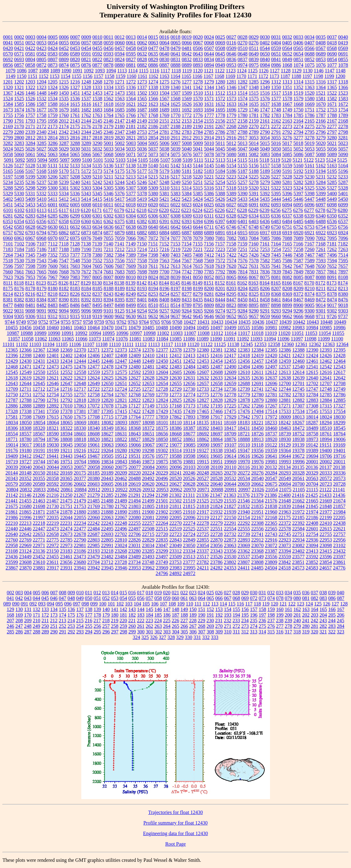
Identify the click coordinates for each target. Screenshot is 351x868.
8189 (120, 288)
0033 (298, 37)
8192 (131, 288)
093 (42, 604)
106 (155, 604)
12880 (271, 400)
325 (145, 637)
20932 (149, 490)
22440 (12, 529)
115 (232, 604)
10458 (39, 328)
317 (288, 632)
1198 (318, 76)
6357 (53, 221)
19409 (12, 456)
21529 (217, 501)
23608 (25, 562)
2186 (153, 126)
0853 (321, 59)
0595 (131, 54)
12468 (12, 367)
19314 (175, 450)
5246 (142, 182)
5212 (119, 177)
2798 (343, 132)
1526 (30, 99)
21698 (39, 506)
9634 (164, 316)
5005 (153, 143)
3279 (321, 138)
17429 (162, 411)
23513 (189, 557)
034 (288, 593)
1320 (8, 87)
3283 (19, 143)
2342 (64, 132)
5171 (75, 171)
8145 (175, 283)
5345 (97, 193)
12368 (53, 350)
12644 (25, 383)
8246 (120, 294)
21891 (135, 512)
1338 (153, 87)
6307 (164, 216)
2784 (198, 132)
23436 (12, 557)
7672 (86, 272)
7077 (176, 238)
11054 (325, 333)
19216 (80, 450)
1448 (42, 93)
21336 (203, 495)
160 (280, 609)
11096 (283, 339)
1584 (8, 104)
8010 (131, 277)
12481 (148, 367)
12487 (217, 367)
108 (172, 604)
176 (80, 615)
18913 (258, 439)
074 (271, 598)
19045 (66, 445)
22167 (257, 517)
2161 (265, 121)
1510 (198, 93)
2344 (86, 132)
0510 (243, 48)
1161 (142, 76)
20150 (39, 473)
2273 (287, 126)
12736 (230, 389)
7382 (109, 255)
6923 (332, 233)
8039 (176, 277)
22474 (66, 529)
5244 (120, 182)
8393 (97, 300)
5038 (164, 149)
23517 (203, 557)
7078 (187, 238)
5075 (176, 154)
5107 (165, 160)
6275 (287, 210)
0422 (30, 48)
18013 (299, 417)
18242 (285, 423)
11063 (54, 339)
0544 (265, 48)
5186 (232, 171)
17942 (244, 417)
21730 (53, 506)
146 (158, 609)
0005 (53, 37)
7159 (242, 244)
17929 (230, 417)
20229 (162, 473)
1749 (287, 110)
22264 (162, 523)
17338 (25, 411)
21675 (12, 506)
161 (289, 609)
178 (97, 615)
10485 (148, 328)
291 (63, 632)
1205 (53, 82)
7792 (220, 272)
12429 (12, 361)
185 (158, 615)
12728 (162, 389)
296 (106, 632)
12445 (94, 361)
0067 (198, 43)
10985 (326, 328)
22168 (271, 517)
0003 (30, 37)
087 (341, 598)
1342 (198, 87)
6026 (220, 205)
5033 (109, 149)
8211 (321, 288)
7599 (42, 266)
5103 (120, 160)
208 (19, 621)
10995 (109, 333)
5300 (53, 188)
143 (132, 609)
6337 (287, 216)
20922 (121, 490)
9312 (53, 316)
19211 (66, 450)
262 (150, 626)
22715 (148, 534)
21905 (176, 512)
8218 (53, 294)
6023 (187, 205)
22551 (217, 529)
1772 (187, 115)
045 (45, 598)
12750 (12, 395)
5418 (131, 199)
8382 (19, 300)
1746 (254, 110)
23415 (326, 551)
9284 (243, 311)
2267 (220, 126)
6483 (276, 221)
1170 (241, 76)
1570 (198, 99)
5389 (232, 193)
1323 (42, 87)
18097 (135, 423)
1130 (308, 71)
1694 (209, 110)
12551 (53, 372)
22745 (285, 534)
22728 (217, 534)
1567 (164, 99)
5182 (198, 171)
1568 (176, 99)
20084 (148, 467)
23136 (39, 551)
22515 (162, 529)
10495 (203, 328)
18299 (339, 423)
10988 (27, 333)
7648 (309, 266)
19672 (299, 456)
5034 (120, 149)
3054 (265, 138)
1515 (254, 93)
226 (175, 621)
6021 (164, 205)
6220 (164, 210)
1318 (343, 82)
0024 (209, 37)
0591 (86, 54)
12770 (162, 395)
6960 (8, 238)
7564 (176, 261)
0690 (332, 54)
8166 (287, 283)
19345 (230, 450)
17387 (94, 411)
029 (245, 593)
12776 (217, 395)
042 (19, 598)
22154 (244, 517)
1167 (208, 76)
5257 (243, 182)
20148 (25, 473)
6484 (287, 221)
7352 (53, 255)
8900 (298, 305)
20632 (203, 484)
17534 (299, 411)
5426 (220, 199)
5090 (343, 154)
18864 (217, 439)
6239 (264, 210)
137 (80, 609)
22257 (148, 523)
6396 (209, 221)
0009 (86, 37)
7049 (97, 238)
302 (158, 632)
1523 (343, 93)
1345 (220, 87)
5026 (30, 149)
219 (115, 621)
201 (297, 615)
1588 (53, 104)
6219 (153, 210)
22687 (94, 534)
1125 (253, 71)
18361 (121, 428)
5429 (231, 199)
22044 (66, 517)
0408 (321, 43)
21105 (299, 490)
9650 (220, 316)
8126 (64, 283)
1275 (164, 82)
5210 (97, 177)
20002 (326, 462)
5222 (220, 177)
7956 (42, 277)
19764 (80, 462)
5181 (187, 171)
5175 (120, 171)
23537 (244, 557)
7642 (287, 266)
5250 (187, 182)
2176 (86, 126)
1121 (209, 71)
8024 (153, 277)
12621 (53, 378)
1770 (176, 115)
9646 (209, 316)
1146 (319, 71)
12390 (312, 350)
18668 (176, 434)
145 (150, 609)
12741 (257, 389)
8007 (109, 277)
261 (141, 626)
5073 (153, 154)
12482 (162, 367)
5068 (109, 154)
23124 (25, 551)
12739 (244, 389)
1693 (198, 110)
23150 (53, 551)
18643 (135, 434)
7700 (164, 272)
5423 (187, 199)
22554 (230, 529)
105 (146, 604)
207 (11, 621)
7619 (220, 266)
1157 (99, 76)
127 (335, 604)
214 (71, 621)
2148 (131, 121)
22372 (285, 523)
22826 (135, 540)
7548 (75, 261)
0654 (299, 54)
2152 (176, 121)
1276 (176, 82)
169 (19, 615)
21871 (39, 512)
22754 (312, 534)
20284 (271, 473)
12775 (203, 395)
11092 (243, 339)
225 (167, 621)
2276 (321, 126)
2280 (19, 132)
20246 (189, 473)
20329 (312, 473)
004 (28, 593)
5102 (109, 160)
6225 (209, 210)
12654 (162, 383)
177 (89, 615)
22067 (121, 517)
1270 (109, 82)
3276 (287, 138)
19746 (53, 462)
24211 (203, 568)
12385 (271, 350)
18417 (230, 428)
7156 (209, 244)
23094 (312, 545)
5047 (243, 149)
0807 (53, 59)
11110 (115, 344)
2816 (75, 138)
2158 (243, 121)
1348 (254, 87)
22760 (12, 540)
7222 (209, 249)
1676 (30, 110)
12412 (175, 355)
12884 (326, 400)
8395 (120, 300)
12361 (301, 344)
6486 (310, 221)
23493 (148, 557)
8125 (52, 283)
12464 (340, 361)
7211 (108, 249)
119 (266, 604)
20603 (94, 484)
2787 (232, 132)
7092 (321, 238)
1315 (310, 82)
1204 (42, 82)
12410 (148, 355)
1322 (30, 87)
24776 (339, 568)
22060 (94, 517)
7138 (86, 244)
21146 (25, 495)
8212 (332, 288)
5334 (64, 193)
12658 (217, 383)
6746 (231, 227)
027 (227, 593)
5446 (298, 199)
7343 (19, 255)
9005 (309, 305)
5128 (30, 166)
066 (219, 598)
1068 (287, 65)
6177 (108, 210)
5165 (8, 171)
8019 (142, 277)
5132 (64, 166)
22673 (66, 534)
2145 (97, 121)
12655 (176, 383)
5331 (30, 193)
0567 (321, 48)
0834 (209, 59)
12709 (12, 389)
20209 (121, 473)
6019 (142, 205)
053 (115, 598)
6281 (8, 216)
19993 (285, 462)
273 (245, 626)
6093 (276, 205)
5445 (287, 199)
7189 (75, 249)
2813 (42, 138)
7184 (19, 249)
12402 (66, 355)
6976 (86, 238)
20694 (285, 484)
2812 (30, 138)
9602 (120, 316)
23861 (339, 562)
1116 (154, 71)
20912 (94, 490)
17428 (148, 411)
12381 (217, 350)
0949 (220, 65)
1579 (299, 99)
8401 (142, 300)
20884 (80, 490)
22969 (25, 545)
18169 (230, 423)
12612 (271, 372)
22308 (258, 523)
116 (240, 604)
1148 (341, 71)
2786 (220, 132)
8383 (30, 300)
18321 (53, 428)
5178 (153, 171)
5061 (30, 154)
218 (106, 621)
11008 (203, 333)
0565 (298, 48)
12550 (39, 372)
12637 (271, 378)
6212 (130, 210)
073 (263, 598)
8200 (209, 288)
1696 (232, 110)
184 (150, 615)
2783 (187, 132)
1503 (153, 93)
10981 (271, 328)
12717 (80, 389)
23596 (326, 557)
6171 (97, 210)
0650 (265, 54)
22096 (189, 517)
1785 (299, 115)
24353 (230, 568)
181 (124, 615)
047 (63, 598)
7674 (97, 272)
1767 (142, 115)
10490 (176, 328)
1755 (8, 115)
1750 (299, 110)
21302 (175, 495)
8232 (86, 294)
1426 (19, 93)
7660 (8, 272)
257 (106, 626)
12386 (285, 350)
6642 (176, 227)
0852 (310, 59)
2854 (153, 138)
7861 (332, 272)
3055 (276, 138)
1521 (321, 93)
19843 (121, 462)
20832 (26, 490)
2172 (42, 126)
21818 (203, 506)
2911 (175, 138)
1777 (209, 115)
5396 (287, 193)
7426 (254, 255)
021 (175, 593)
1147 (329, 71)
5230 (309, 177)
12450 (162, 361)
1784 (287, 115)
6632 (75, 227)
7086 (276, 238)
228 (193, 621)
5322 (276, 188)
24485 (257, 568)
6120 (86, 210)
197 (263, 615)
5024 (8, 149)
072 (254, 598)
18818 (80, 439)
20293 (285, 473)
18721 (244, 434)
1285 (254, 82)
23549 (258, 557)
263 (158, 626)
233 (236, 621)
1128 (286, 71)
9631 (142, 316)
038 (323, 593)
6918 (276, 233)
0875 (75, 65)
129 (11, 609)
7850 (310, 272)
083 (323, 598)
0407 (309, 43)
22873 (230, 540)
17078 (107, 406)
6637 (120, 227)
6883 (153, 233)
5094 (42, 160)
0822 (97, 59)
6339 (309, 216)
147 (167, 609)
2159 (254, 121)
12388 (299, 350)
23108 (12, 551)
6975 (75, 238)
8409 (176, 300)
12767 (121, 395)
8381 (8, 300)
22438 (340, 523)
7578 (254, 261)
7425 (243, 255)
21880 (80, 512)
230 (210, 621)
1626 (187, 104)
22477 (80, 529)
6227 (231, 210)
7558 (142, 261)
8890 (242, 305)
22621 (340, 529)
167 (341, 609)
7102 (19, 244)
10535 (244, 328)
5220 (198, 177)
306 (193, 632)
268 (202, 626)
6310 (198, 216)
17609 (39, 417)
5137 (120, 166)
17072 (94, 406)
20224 (148, 473)
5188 (254, 171)
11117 (167, 344)
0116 (231, 43)
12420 (271, 355)
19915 (203, 462)
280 (306, 626)
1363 (310, 87)
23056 (217, 545)
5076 (187, 154)
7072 (153, 238)
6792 (19, 233)
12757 (80, 395)
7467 (310, 255)
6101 (8, 210)
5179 (164, 171)
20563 (312, 478)
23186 (80, 551)
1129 (297, 71)
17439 (189, 411)
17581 (12, 417)
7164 (276, 244)
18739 (285, 434)
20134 (285, 467)
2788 (243, 132)
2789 (254, 132)
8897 (265, 305)
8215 (19, 294)
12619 (25, 378)
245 (340, 621)
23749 (162, 562)
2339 (30, 132)
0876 (86, 65)
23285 (148, 551)
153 (219, 609)
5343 (86, 193)
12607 (203, 372)
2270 (254, 126)
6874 (97, 233)
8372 (299, 294)
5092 (20, 160)
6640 (153, 227)
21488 (107, 501)
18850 (162, 439)
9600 (109, 316)
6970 (53, 238)
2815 (64, 138)
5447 (309, 199)
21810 (162, 506)
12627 (135, 378)
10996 (122, 333)
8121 (30, 283)
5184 (220, 171)
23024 (121, 545)
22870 (217, 540)
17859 (162, 417)
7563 (164, 261)
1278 (198, 82)
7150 (142, 244)
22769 (25, 540)
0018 (175, 37)
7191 (97, 249)
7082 (232, 238)
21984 (340, 512)
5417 (119, 199)
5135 (97, 166)
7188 (64, 249)
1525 (19, 99)
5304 (97, 188)
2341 (53, 132)
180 (115, 615)
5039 (176, 149)
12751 (25, 395)
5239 (64, 182)
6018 (131, 205)
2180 (120, 126)
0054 (53, 43)
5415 (97, 199)
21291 (134, 495)
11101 (9, 344)
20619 (135, 484)
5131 (53, 166)
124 (309, 604)
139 (97, 609)
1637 (265, 104)
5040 (187, 149)
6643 (187, 227)
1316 (321, 82)
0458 (131, 48)
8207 (276, 288)
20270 (230, 473)
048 (71, 598)
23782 (203, 562)
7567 (187, 261)
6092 (265, 205)
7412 (209, 255)
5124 (331, 160)
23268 (121, 551)
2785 (209, 132)
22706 (135, 534)
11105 (62, 344)
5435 (265, 199)
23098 (326, 545)
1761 (75, 115)
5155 (243, 166)
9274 (220, 311)
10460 (53, 328)
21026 (258, 490)
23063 (230, 545)
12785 (326, 395)
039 (332, 593)
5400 (332, 193)
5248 (164, 182)
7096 (343, 238)
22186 (312, 517)
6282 (19, 216)
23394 (285, 551)
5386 (209, 193)
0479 (176, 48)
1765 (120, 115)
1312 (276, 82)
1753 (332, 110)
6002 (64, 205)
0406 (298, 43)
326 (154, 637)
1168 (219, 76)
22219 (53, 523)
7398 (153, 255)
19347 (244, 450)
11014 (230, 333)
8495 (97, 305)
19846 (135, 462)
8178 (30, 288)
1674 (19, 110)
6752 (298, 227)
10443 (313, 322)
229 (201, 621)
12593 (148, 372)
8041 (187, 277)
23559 (285, 557)
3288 (75, 143)
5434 (254, 199)
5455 (42, 205)
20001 (312, 462)
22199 (326, 517)
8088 (321, 277)
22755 (326, 534)
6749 (265, 227)
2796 (321, 132)
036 (306, 593)
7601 (64, 266)
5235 (19, 182)
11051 (298, 333)
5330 (19, 193)
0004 (42, 37)
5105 (143, 160)
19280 (121, 450)
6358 (64, 221)
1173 (274, 76)
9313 (64, 316)
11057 (14, 339)
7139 (97, 244)
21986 (12, 517)
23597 (340, 557)
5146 (220, 166)
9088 (30, 311)
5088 (321, 154)
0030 (265, 37)
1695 (220, 110)
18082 (107, 423)
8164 (265, 283)
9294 (287, 311)
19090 (203, 445)
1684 (109, 110)
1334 (109, 87)
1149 (10, 76)
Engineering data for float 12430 (175, 833)
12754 (53, 395)
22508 (148, 529)
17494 (258, 411)
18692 (203, 434)
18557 (25, 434)
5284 (321, 182)
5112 (209, 160)
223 (149, 621)
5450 (343, 199)
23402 (299, 551)
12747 (312, 389)
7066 (131, 238)
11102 (22, 344)
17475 (230, 411)
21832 (244, 506)
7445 (276, 255)
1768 (153, 115)
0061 (131, 43)
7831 (254, 272)
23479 (94, 557)
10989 (40, 333)
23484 (121, 557)
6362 (109, 221)
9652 (232, 316)
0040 (343, 37)
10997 (136, 333)
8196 (164, 288)
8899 (287, 305)
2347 (120, 132)
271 (228, 626)
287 (28, 632)
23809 (271, 562)
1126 (264, 71)
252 (63, 626)
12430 (25, 361)
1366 (343, 87)
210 (37, 621)
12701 (299, 383)
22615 (326, 529)
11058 (27, 339)
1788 (332, 115)
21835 (257, 506)
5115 (242, 160)
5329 (8, 193)
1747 (265, 110)
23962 (148, 568)
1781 (254, 115)
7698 (142, 272)
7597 (19, 266)
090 (16, 604)
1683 (97, 110)
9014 (321, 305)
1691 (176, 110)
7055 (109, 238)
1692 (187, 110)
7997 (86, 277)
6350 (332, 216)
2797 (332, 132)
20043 (39, 467)
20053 (66, 467)
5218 (187, 177)
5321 (265, 188)
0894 (209, 65)
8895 (254, 305)
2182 (142, 126)
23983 (176, 568)
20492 (148, 478)
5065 (75, 154)
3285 (42, 143)
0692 (8, 59)
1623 (153, 104)
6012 (119, 205)
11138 (233, 344)
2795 (310, 132)
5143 (187, 166)
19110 (244, 445)
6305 (142, 216)
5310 (164, 188)
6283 (30, 216)
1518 (287, 93)
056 (141, 598)
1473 (120, 93)
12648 (80, 383)
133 (45, 609)
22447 (39, 529)
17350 (53, 411)
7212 (119, 249)
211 (45, 621)
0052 (30, 43)
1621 (131, 104)
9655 (243, 316)
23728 (121, 562)
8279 (198, 294)
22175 (285, 517)
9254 (142, 311)
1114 (133, 71)
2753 (142, 132)
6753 (309, 227)
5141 (164, 166)
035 (297, 593)
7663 (30, 272)
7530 (19, 261)
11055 (338, 333)
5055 (321, 149)
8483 (53, 305)
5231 (321, 177)
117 (249, 604)
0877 (97, 65)
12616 (326, 372)
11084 (162, 339)
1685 (120, 110)
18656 (162, 434)
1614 (64, 104)
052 (106, 598)
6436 (265, 221)
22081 (148, 517)
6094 (287, 205)
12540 (299, 367)
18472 (299, 428)
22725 (203, 534)
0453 (75, 48)
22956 (340, 540)
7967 (53, 277)
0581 (30, 54)
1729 (243, 110)
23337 (203, 551)
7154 (187, 244)
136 (71, 609)
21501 (162, 501)
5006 (164, 143)
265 (176, 626)
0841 (276, 59)
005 (37, 593)
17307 (299, 406)
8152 (220, 283)
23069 (244, 545)
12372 (107, 350)
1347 (243, 87)
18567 (39, 434)
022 (184, 593)
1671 (332, 104)
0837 (243, 59)
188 (184, 615)
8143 (153, 283)
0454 (86, 48)
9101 (109, 311)
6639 (142, 227)
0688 (310, 54)
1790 (8, 121)
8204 (243, 288)
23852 (312, 562)
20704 (312, 484)
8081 (276, 277)
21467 (53, 501)
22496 (121, 529)
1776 (198, 115)
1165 (186, 76)
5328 (343, 188)
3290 (97, 143)
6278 (320, 210)
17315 (326, 406)
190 (202, 615)
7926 (19, 277)
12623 (80, 378)
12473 (53, 367)
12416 (216, 355)
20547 (271, 478)
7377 (75, 255)
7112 (53, 244)
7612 (164, 266)
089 (7, 604)
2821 (131, 138)
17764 (135, 417)
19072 (162, 445)
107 (164, 604)
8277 (187, 294)
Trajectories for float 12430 (176, 812)
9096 (86, 311)
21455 (25, 501)
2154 (198, 121)
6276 (298, 210)
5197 (8, 177)
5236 (30, 182)
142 (124, 609)
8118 (19, 283)
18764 (340, 434)
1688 (153, 110)
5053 (310, 149)
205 (332, 615)
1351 (287, 87)
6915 (243, 233)
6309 (187, 216)
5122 (309, 160)
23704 (93, 562)
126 (326, 604)
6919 (287, 233)
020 (167, 593)
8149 (198, 283)
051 (97, 598)
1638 (276, 104)
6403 (254, 221)
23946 (121, 568)
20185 (94, 473)
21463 (39, 501)
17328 (12, 411)
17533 (285, 411)
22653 (39, 534)
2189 (187, 126)
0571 (19, 54)
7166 (298, 244)
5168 (42, 171)
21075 (285, 490)
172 (45, 615)
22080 (135, 517)
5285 (332, 182)
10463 (80, 328)
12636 (258, 378)
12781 (271, 395)
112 (206, 604)
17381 (80, 411)
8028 (164, 277)
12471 (25, 367)
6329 (242, 216)
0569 (343, 48)
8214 (8, 294)
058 (158, 598)
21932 (217, 512)
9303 (343, 311)
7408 (198, 255)
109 (181, 604)
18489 (312, 428)
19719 (12, 462)
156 (245, 609)
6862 (64, 233)
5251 (198, 182)
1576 (265, 99)
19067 (148, 445)
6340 (321, 216)
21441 (12, 501)
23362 (244, 551)
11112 (141, 344)
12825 (176, 400)
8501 (142, 305)
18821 (107, 439)
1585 (19, 104)
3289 (86, 143)
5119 (275, 160)
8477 (8, 305)
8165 (276, 283)
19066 (135, 445)
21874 (53, 512)
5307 (131, 188)
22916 (271, 540)
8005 (97, 277)
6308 (176, 216)
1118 (176, 71)
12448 (135, 361)
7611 (153, 266)
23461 (66, 557)
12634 (230, 378)
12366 (25, 350)
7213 (131, 249)
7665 (42, 272)
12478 (107, 367)
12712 (39, 389)
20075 (121, 467)
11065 (68, 339)
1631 (209, 104)
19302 (162, 450)
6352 (343, 216)
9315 (75, 316)
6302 (109, 216)
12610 (244, 372)
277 (280, 626)
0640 (164, 54)
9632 (153, 316)
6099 (343, 205)
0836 (232, 59)
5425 (209, 199)
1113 (122, 71)
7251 (242, 249)
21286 (121, 495)
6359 (75, 221)
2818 (97, 138)
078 (280, 598)
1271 (120, 82)
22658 (53, 534)
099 (94, 604)
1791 (19, 121)
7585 (276, 261)
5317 (220, 188)
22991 (107, 545)
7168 (321, 244)
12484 (189, 367)
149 (184, 609)
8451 (254, 300)
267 (193, 626)
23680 (80, 562)
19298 (148, 450)
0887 (164, 65)
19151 (326, 445)
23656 (66, 562)
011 (89, 593)
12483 (176, 367)
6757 (8, 233)
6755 (332, 227)
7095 (332, 238)
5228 (287, 177)
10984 (312, 328)
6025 (209, 205)
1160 (131, 76)
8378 (332, 294)
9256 (153, 311)
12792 (66, 400)
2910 (164, 138)
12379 (189, 350)
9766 (166, 322)
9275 (232, 311)
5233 (343, 177)
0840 (265, 59)
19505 (107, 456)
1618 (109, 104)
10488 (162, 328)
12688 (244, 383)
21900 (148, 512)
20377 (80, 478)
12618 (12, 378)
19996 (299, 462)
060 (176, 598)
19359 (271, 450)
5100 (87, 160)
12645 (39, 383)
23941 (80, 568)
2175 (75, 126)
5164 (343, 166)
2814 (53, 138)
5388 (220, 193)
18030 (340, 417)
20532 (230, 478)
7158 (231, 244)
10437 (272, 322)
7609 (131, 266)
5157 (265, 166)
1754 (343, 110)
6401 (243, 221)
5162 (321, 166)
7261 (321, 249)
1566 (153, 99)
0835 (220, 59)
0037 (332, 37)
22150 (230, 517)
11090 (216, 339)
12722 (93, 389)
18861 (189, 439)
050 (89, 598)
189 (193, 615)
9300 (310, 311)
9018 (343, 305)
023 (193, 593)
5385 (198, 193)
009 (71, 593)
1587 (42, 104)
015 (123, 593)
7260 (309, 249)
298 (124, 632)
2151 (164, 121)
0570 (8, 54)
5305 (109, 188)
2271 (265, 126)
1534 (53, 99)
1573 (232, 99)
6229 (253, 210)
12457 (258, 361)
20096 (176, 467)
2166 (321, 121)
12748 (326, 389)
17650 (66, 417)
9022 (8, 311)
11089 (202, 339)
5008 (187, 143)
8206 (265, 288)
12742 (271, 389)
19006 (340, 439)
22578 (285, 529)
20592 (53, 484)
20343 (12, 478)
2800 (19, 138)
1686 (131, 110)
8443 (209, 300)
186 (167, 615)
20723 (326, 484)
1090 (66, 71)
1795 (42, 121)
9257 (164, 311)
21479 (80, 501)
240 (297, 621)
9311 (41, 316)
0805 (42, 59)
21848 (326, 506)
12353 (260, 344)
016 (132, 593)
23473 (80, 557)
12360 (288, 344)
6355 (30, 221)
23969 (162, 568)
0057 (86, 43)
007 (54, 593)
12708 (340, 383)
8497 (109, 305)
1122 (220, 71)
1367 (8, 93)
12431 (39, 361)
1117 (165, 71)
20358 (53, 478)
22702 (121, 534)
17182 (203, 406)
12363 (329, 344)
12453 (203, 361)
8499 (131, 305)
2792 (287, 132)
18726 (258, 434)
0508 (220, 48)
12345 (247, 344)
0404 (276, 43)
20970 (190, 490)
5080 (232, 154)
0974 (243, 65)
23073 (285, 545)
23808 (257, 562)
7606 (109, 266)
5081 (243, 154)
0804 (30, 59)
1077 (332, 65)
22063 (107, 517)
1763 (97, 115)
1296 (265, 82)
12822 (135, 400)
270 (219, 626)
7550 (86, 261)
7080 (209, 238)
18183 (244, 423)
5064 (64, 154)
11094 (270, 339)
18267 (298, 423)
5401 (343, 193)
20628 (189, 484)
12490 (230, 367)
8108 (343, 277)
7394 (142, 255)
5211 (108, 177)
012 (97, 593)
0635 (153, 54)
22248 (121, 523)
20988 (217, 490)
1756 (19, 115)
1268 (97, 82)
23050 (189, 545)
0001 (8, 37)
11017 (244, 333)
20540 (258, 478)
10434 (231, 322)
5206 (53, 177)
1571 (209, 99)
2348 (131, 132)
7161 (265, 244)
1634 (243, 104)
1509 (187, 93)
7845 (287, 272)
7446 (287, 255)
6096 (309, 205)
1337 (142, 87)
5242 (97, 182)
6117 (64, 210)
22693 (107, 534)
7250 (231, 249)
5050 (276, 149)
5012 (231, 143)
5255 (232, 182)
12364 (342, 344)
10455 (12, 328)
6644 (198, 227)
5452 (19, 205)
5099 (76, 160)
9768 (178, 322)
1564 (131, 99)
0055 (64, 43)
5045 (220, 149)
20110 (230, 467)
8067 (254, 277)
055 (132, 598)
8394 (109, 300)
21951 (258, 512)
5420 (153, 199)
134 (54, 609)
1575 (254, 99)
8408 (164, 300)
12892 (53, 406)
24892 (176, 573)
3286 (53, 143)
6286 (64, 216)
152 (210, 609)
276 (271, 626)
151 (202, 609)
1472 (109, 93)
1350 (276, 87)
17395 (107, 411)
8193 (142, 288)
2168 (343, 121)
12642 (340, 378)
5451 (8, 205)
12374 (135, 350)
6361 (97, 221)
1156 (87, 76)
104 (137, 604)
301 (150, 632)
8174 (343, 283)
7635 (265, 266)
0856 (8, 65)
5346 (109, 193)
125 (318, 604)
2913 (198, 138)
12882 (299, 400)
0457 (120, 48)
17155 (162, 406)
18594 (66, 434)
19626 (258, 456)
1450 (64, 93)
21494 (135, 501)
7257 (287, 249)
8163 (254, 283)
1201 (8, 82)
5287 (343, 182)
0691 (343, 54)
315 (271, 632)
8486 (75, 305)
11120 (193, 344)
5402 (8, 199)
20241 (176, 473)
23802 (230, 562)
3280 (332, 138)
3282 (8, 143)
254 (80, 626)
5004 (142, 143)
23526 (217, 557)
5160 (299, 166)
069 (245, 598)
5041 (198, 149)
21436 (339, 495)
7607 (120, 266)
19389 (312, 450)
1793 (30, 121)
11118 (180, 344)
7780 (198, 272)
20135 (298, 467)
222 (141, 621)
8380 (343, 294)
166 (332, 609)
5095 (53, 160)
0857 (19, 65)
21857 (339, 506)
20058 (94, 467)
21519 (189, 501)
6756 (343, 227)
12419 (257, 355)
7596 (8, 266)
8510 (153, 305)
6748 (254, 227)
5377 (131, 193)
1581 (321, 99)
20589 (39, 484)
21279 (93, 495)
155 (236, 609)
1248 (86, 82)
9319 (97, 316)
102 (120, 604)
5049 (265, 149)
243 (323, 621)
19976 (258, 462)
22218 (39, 523)
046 (54, 598)
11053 (311, 333)
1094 (111, 71)
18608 (94, 434)
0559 (276, 48)
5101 (98, 160)
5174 (109, 171)
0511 (254, 48)
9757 (77, 322)
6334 (254, 216)
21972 (299, 512)
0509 (232, 48)
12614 (298, 372)
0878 (109, 65)
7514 (343, 255)
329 (180, 637)
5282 (299, 182)
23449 (25, 557)
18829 (148, 439)
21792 (121, 506)
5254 (220, 182)
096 (68, 604)
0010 (97, 37)
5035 (131, 149)
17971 (258, 417)
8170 (309, 283)
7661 (19, 272)
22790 (80, 540)
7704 (176, 272)
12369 (66, 350)
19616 (244, 456)
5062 (42, 154)
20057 (80, 467)
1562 (109, 99)
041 (11, 598)
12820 (107, 400)
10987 (13, 333)
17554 (340, 411)
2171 (30, 126)
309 (219, 632)
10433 (217, 322)
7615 (198, 266)
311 (236, 632)
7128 (75, 244)
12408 (121, 355)
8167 (298, 283)
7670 (75, 272)
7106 (30, 244)
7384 (120, 255)
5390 (243, 193)
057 (150, 598)
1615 (75, 104)
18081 (94, 423)
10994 (95, 333)
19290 (134, 450)
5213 (131, 177)
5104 (132, 160)
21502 (176, 501)
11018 (257, 333)
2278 (343, 126)
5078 (209, 154)
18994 (326, 439)
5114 (231, 160)
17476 (244, 411)
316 (280, 632)
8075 (265, 277)
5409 (30, 199)
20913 (108, 490)
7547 (64, 261)
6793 (30, 233)
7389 (131, 255)
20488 (135, 478)
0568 (332, 48)
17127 (135, 406)
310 (228, 632)
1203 (30, 82)
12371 (94, 350)
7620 (231, 266)
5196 (343, 171)
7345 (30, 255)
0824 (120, 59)
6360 (86, 221)
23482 (107, 557)
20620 (148, 484)
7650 (321, 266)
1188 (296, 76)
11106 (75, 344)
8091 (332, 277)
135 (63, 609)
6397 (220, 221)
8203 (232, 288)
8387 (53, 300)
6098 (332, 205)
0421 (19, 48)
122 (292, 604)
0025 (220, 37)
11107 (88, 344)
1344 (209, 87)
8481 (30, 305)
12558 (80, 372)
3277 (298, 138)
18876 (230, 439)
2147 (120, 121)
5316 (209, 188)
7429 (265, 255)
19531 (135, 456)
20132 (271, 467)
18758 (312, 434)
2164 (299, 121)
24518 (285, 568)
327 (163, 637)
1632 (220, 104)
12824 (162, 400)
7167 (309, 244)
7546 (53, 261)
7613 (175, 266)
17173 (189, 406)
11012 (217, 333)
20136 (312, 467)
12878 (244, 400)
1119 (187, 71)
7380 (97, 255)
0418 (332, 43)
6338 (298, 216)
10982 (285, 328)
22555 (244, 529)
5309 (153, 188)
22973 (66, 545)
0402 (265, 43)
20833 (39, 490)
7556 (120, 261)
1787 (321, 115)
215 (80, 621)
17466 (217, 411)
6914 (232, 233)
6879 (120, 233)
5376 (120, 193)
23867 (12, 568)
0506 (198, 48)
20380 (94, 478)
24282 (217, 568)
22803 (94, 540)
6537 (343, 221)
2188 (176, 126)
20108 (203, 467)
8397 (131, 300)
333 (215, 637)
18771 (12, 439)
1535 (64, 99)
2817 (86, 138)
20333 (326, 473)
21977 (326, 512)
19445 (80, 456)
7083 (243, 238)
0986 (276, 65)
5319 (242, 188)
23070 (258, 545)
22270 (176, 523)
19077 (176, 445)
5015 (265, 143)
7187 (53, 249)
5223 (231, 177)
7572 (220, 261)
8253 (153, 294)
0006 (64, 37)
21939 (230, 512)
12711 (25, 389)
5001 (109, 143)
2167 (332, 121)
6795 (53, 233)
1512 (220, 93)
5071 (131, 154)
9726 (332, 316)
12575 (121, 372)
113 (215, 604)
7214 (142, 249)
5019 (309, 143)
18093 (121, 423)
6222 (175, 210)
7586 (287, 261)
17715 (107, 417)
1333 (97, 87)
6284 (42, 216)
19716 (340, 456)
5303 (86, 188)
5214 (142, 177)
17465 (203, 411)
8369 (287, 294)
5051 (287, 149)
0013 (131, 37)
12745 (298, 389)
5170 (64, 171)
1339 (164, 87)
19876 (176, 462)
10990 (54, 333)
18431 (244, 428)
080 (297, 598)
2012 (64, 121)
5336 (75, 193)
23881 (39, 568)
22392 (299, 523)
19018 (39, 445)
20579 (12, 484)
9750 (32, 322)
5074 (164, 154)
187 (176, 615)
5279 (265, 182)
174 (63, 615)
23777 (189, 562)
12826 (189, 400)
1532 (42, 99)
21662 (299, 501)
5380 (153, 193)
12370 (80, 350)
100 (103, 604)
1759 (53, 115)
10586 (258, 328)
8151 (209, 283)
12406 (94, 355)
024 (201, 593)
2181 (131, 126)
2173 (53, 126)
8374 (310, 294)
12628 (148, 378)
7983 (75, 277)
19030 (53, 445)
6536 (332, 221)
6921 (310, 233)
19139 (298, 445)
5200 (42, 177)
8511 (164, 305)
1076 (321, 65)
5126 (8, 166)
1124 (242, 71)
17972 (271, 417)
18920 (271, 439)
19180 (25, 450)
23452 (39, 557)
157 (254, 609)
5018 (298, 143)
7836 (265, 272)
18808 (66, 439)
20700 (299, 484)
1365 (332, 87)
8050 (198, 277)
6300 (86, 216)
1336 (131, 87)
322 (332, 632)
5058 (8, 154)
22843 (176, 540)
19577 (162, 456)
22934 (299, 540)
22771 (39, 540)
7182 (343, 244)
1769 (164, 115)
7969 (64, 277)
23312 (176, 551)
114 (223, 604)
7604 (86, 266)
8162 (242, 283)
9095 (75, 311)
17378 (66, 411)
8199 (198, 288)
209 (28, 621)
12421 (285, 355)
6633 (86, 227)
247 (19, 626)
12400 (39, 355)
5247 (153, 182)
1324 (53, 87)
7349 (42, 255)
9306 (30, 316)
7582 (265, 261)
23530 (230, 557)
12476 (80, 367)
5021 (332, 143)
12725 (134, 389)
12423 (298, 355)
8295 (232, 294)
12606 (189, 372)
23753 (175, 562)
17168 (176, 406)
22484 (94, 529)
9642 (187, 316)
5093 (31, 160)
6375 (120, 221)
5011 (220, 143)
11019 (271, 333)
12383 (244, 350)
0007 (75, 37)
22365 (271, 523)
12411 (162, 355)
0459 (142, 48)
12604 (162, 372)
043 (28, 598)
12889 (39, 406)
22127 (216, 517)
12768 (135, 395)
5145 (209, 166)
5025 (19, 149)
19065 (121, 445)
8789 (187, 305)
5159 (287, 166)
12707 (326, 383)
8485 (64, 305)
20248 (203, 473)
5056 (332, 149)
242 (314, 621)
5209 (86, 177)
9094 (64, 311)
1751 (310, 110)
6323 (220, 216)
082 (315, 598)
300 (141, 632)
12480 (135, 367)
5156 (254, 166)
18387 (189, 428)
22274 (189, 523)
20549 (285, 478)
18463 (285, 428)
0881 (131, 65)
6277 (309, 210)
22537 (203, 529)
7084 (254, 238)
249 (37, 626)
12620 (39, 378)
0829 (153, 59)
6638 (131, 227)
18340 (94, 428)
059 (167, 598)
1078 (343, 65)
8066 (243, 277)
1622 (142, 104)
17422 (135, 411)
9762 (122, 322)
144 (141, 609)
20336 (340, 473)
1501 (131, 93)
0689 (321, 54)
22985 (94, 545)
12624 (94, 378)
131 (28, 609)
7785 (209, 272)
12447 (121, 361)
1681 (75, 110)
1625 (176, 104)
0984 (265, 65)
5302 (75, 188)
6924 (343, 233)
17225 (230, 406)
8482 (42, 305)
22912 (258, 540)
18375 (162, 428)
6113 (42, 210)
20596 (66, 484)
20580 (25, 484)
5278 (254, 182)
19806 (94, 462)
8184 (86, 288)
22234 (80, 523)
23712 (107, 562)
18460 (271, 428)
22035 (53, 517)
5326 (321, 188)
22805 (107, 540)
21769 (94, 506)
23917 (53, 568)
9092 (53, 311)
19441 (53, 456)
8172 (321, 283)
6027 (231, 205)
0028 (242, 37)
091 (25, 604)
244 (332, 621)
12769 (148, 395)
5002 (120, 143)
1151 (32, 76)
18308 (25, 428)
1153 (54, 76)
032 (271, 593)
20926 (135, 490)
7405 (187, 255)
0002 (19, 37)
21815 (189, 506)
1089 (55, 71)
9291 (265, 311)
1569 (187, 99)
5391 (254, 193)
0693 (19, 59)
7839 (276, 272)
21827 (230, 506)
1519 (298, 93)
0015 (153, 37)
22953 (326, 540)
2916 (231, 138)
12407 (107, 355)
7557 (131, 261)
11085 (175, 339)
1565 (142, 99)
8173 (332, 283)
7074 (164, 238)
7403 (176, 255)
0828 (142, 59)
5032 (97, 149)
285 (11, 632)
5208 (75, 177)
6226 (220, 210)
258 (115, 626)
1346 (232, 87)
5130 (42, 166)
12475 (66, 367)
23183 (66, 551)
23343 (217, 551)
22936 (312, 540)
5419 (142, 199)
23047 (162, 545)
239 (288, 621)
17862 (176, 417)
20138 (339, 467)
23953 (135, 568)
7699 (153, 272)
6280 (343, 210)
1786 (310, 115)
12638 (285, 378)
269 (210, 626)
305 (184, 632)
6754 (321, 227)
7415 (220, 255)
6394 (198, 221)
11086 (189, 339)
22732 (230, 534)
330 (189, 637)
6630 (53, 227)
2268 (232, 126)
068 (236, 598)
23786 (216, 562)
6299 (75, 216)
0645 (220, 54)
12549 (25, 372)
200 (289, 615)
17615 (53, 417)
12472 (39, 367)
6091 (254, 205)
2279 (8, 132)
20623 (162, 484)
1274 (153, 82)
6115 (53, 210)
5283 (310, 182)
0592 (97, 54)
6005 (75, 205)
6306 (153, 216)
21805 (148, 506)
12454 (217, 361)
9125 (120, 311)
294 (89, 632)
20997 (244, 490)
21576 (271, 501)
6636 (109, 227)
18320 (39, 428)
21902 (162, 512)
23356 (230, 551)
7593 (321, 261)
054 (124, 598)
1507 (176, 93)
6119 (75, 210)
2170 (19, 126)
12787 (12, 400)
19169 (339, 445)
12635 (244, 378)
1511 (209, 93)
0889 (187, 65)
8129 (86, 283)
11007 (190, 333)
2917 (242, 138)
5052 (299, 149)
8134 (108, 283)
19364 (285, 450)
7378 (86, 255)
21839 (285, 506)
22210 (12, 523)
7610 (142, 266)
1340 (176, 87)
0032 (287, 37)
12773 (176, 395)
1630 (198, 104)
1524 (8, 99)
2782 (176, 132)
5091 (9, 160)
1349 (265, 87)
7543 (42, 261)
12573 (107, 372)
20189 (107, 473)
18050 (25, 423)
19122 (271, 445)
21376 (244, 495)
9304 (8, 316)
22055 (80, 517)
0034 (309, 37)
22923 (285, 540)
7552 (97, 261)
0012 (119, 37)
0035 (321, 37)
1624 (164, 104)
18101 (162, 423)
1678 (53, 110)
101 (111, 604)
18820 (94, 439)
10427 (190, 322)
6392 (176, 221)
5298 (30, 188)
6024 (198, 205)
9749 (21, 322)
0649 (254, 54)
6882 (142, 233)
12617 (339, 372)
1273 (142, 82)
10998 (150, 333)
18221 (257, 423)
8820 (220, 305)
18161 (216, 423)
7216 (164, 249)
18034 (12, 423)
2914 (209, 138)
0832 (187, 59)
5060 (19, 154)
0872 (42, 65)
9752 (43, 322)
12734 (216, 389)
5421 (164, 199)
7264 (8, 255)
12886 (12, 406)
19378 (298, 450)
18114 (189, 423)
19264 (107, 450)
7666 (53, 272)
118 (257, 604)
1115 (144, 71)
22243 (107, 523)
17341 (39, 411)
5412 (64, 199)
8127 (75, 283)
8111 (8, 283)
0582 (42, 54)
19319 (189, 450)
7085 (265, 238)
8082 (287, 277)
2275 (310, 126)
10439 (286, 322)
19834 (107, 462)
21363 (230, 495)
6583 (19, 227)
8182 (64, 288)
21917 (203, 512)
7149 (131, 244)
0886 (153, 65)
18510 (326, 428)
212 (54, 621)
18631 (121, 434)
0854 (332, 59)
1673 (8, 110)
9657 (254, 316)
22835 (162, 540)
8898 (276, 305)
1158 (109, 76)
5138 (131, 166)
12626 (121, 378)
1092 (89, 71)
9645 (198, 316)
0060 (120, 43)
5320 (254, 188)
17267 (271, 406)
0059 (109, 43)
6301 (97, 216)
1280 (220, 82)
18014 (312, 417)
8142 (142, 283)
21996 (25, 517)
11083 (148, 339)
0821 (86, 59)
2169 (8, 126)
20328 (299, 473)
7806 (232, 272)
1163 (164, 76)
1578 (287, 99)
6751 (287, 227)
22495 (107, 529)
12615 (312, 372)
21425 (312, 495)
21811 (175, 506)
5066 (86, 154)
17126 (121, 406)
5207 (64, 177)
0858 (30, 65)
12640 (312, 378)
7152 (164, 244)
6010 (97, 205)
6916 (254, 233)
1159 (120, 76)
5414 (86, 199)
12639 (299, 378)
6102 (20, 210)
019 (158, 593)
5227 (276, 177)
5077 (198, 154)
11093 (256, 339)
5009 (198, 143)
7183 (8, 249)
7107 (42, 244)
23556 (271, 557)
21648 (285, 501)
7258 (298, 249)
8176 (19, 288)
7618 (209, 266)
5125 (342, 160)
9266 (209, 311)
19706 (326, 456)
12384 (258, 350)
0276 (254, 43)
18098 (148, 423)
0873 (53, 65)
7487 (321, 255)
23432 (340, 551)
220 (123, 621)
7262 (332, 249)
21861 (12, 512)
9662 (287, 316)
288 (37, 632)
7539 (30, 261)
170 (28, 615)
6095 (298, 205)
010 (80, 593)
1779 (232, 115)
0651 (276, 54)
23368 (258, 551)
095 (59, 604)
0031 (276, 37)
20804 (12, 490)
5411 (53, 199)
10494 (189, 328)
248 (28, 626)
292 (71, 632)
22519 (176, 529)
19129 (285, 445)
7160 (254, 244)
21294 (148, 495)
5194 (321, 171)
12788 (25, 400)
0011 (108, 37)
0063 (153, 43)
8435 (198, 300)
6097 (321, 205)
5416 (108, 199)
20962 (176, 490)
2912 (187, 138)
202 (306, 615)
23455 (53, 557)
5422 (175, 199)
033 (280, 593)
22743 (271, 534)
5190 (276, 171)
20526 (189, 478)
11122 (207, 344)
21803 (135, 506)
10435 (245, 322)
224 (158, 621)
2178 (97, 126)
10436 (258, 322)
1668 (299, 104)
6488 (321, 221)
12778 (230, 395)
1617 (97, 104)
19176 (12, 450)
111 (198, 604)
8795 (198, 305)
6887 (187, 233)
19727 (25, 462)
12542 (326, 367)
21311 (189, 495)
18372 (148, 428)
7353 (64, 255)
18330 (80, 428)
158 (263, 609)
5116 (253, 160)
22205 (339, 517)
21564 (258, 501)
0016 (164, 37)
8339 (265, 294)
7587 (299, 261)
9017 (332, 305)
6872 (75, 233)
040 (340, 593)
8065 (232, 277)
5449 (332, 199)
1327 (75, 87)
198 (271, 615)
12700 (285, 383)
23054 (203, 545)
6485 (299, 221)
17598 (25, 417)
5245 (131, 182)
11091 (229, 339)
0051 (19, 43)
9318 (86, 316)
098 (85, 604)
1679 (64, 110)
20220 (135, 473)
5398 (310, 193)
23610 (39, 562)
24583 (312, 568)
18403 (217, 428)
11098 (310, 339)
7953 (30, 277)
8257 (176, 294)
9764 (144, 322)
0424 (53, 48)
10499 (230, 328)
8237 (97, 294)
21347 (216, 495)
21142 (12, 495)
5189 (265, 171)
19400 (326, 450)
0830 (164, 59)
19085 (189, 445)
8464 (287, 300)
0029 (254, 37)
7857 (321, 272)
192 (219, 615)
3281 (343, 138)
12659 (230, 383)
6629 (42, 227)
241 (306, 621)
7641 (276, 266)
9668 (310, 316)
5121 (298, 160)
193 (228, 615)
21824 (216, 506)
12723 (107, 389)
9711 (321, 316)
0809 (64, 59)
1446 (30, 93)
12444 (80, 361)
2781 (164, 132)
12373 (121, 350)
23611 (53, 562)
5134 (86, 166)
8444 (220, 300)
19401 (339, 450)
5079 (220, 154)
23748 (148, 562)
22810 (121, 540)
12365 (12, 350)
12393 (326, 350)
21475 (66, 501)
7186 (42, 249)
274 (254, 626)
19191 (39, 450)
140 (106, 609)
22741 (258, 534)
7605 (97, 266)
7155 (198, 244)
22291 (230, 523)
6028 (242, 205)
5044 (209, 149)
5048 (254, 149)
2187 (164, 126)
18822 (121, 439)
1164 (175, 76)
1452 (86, 93)
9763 (133, 322)
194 (236, 615)
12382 (230, 350)
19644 (285, 456)
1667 (287, 104)
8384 (42, 300)
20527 (203, 478)
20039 (12, 467)
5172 (86, 171)
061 (184, 598)
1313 (287, 82)
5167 (30, 171)
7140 (108, 244)
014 (115, 593)
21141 (339, 490)
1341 (187, 87)
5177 (142, 171)
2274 (299, 126)
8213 (343, 288)
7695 (131, 272)
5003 (131, 143)
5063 (53, 154)
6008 (86, 205)
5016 (276, 143)
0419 (343, 43)
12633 (217, 378)
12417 (230, 355)
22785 (66, 540)
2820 (120, 138)
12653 (148, 383)
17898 (203, 417)
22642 (25, 534)
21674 (340, 501)
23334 (189, 551)
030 (254, 593)
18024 (326, 417)
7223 (220, 249)
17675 (80, 417)
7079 (198, 238)
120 (274, 604)
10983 (299, 328)
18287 (312, 423)
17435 (176, 411)
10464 (94, 328)
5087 (310, 154)
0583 (53, 54)
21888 (107, 512)
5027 (42, 149)
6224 (197, 210)
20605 (107, 484)
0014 (142, 37)
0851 (299, 59)
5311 (175, 188)
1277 (187, 82)
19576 (148, 456)
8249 (131, 294)
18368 (135, 428)
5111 (198, 160)
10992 (81, 333)
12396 (12, 355)
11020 (284, 333)
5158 (276, 166)
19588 (176, 456)
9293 (276, 311)
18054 (39, 423)
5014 (254, 143)
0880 (120, 65)
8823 (231, 305)
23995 (189, 568)
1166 (197, 76)
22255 (135, 523)
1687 (142, 110)
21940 (244, 512)
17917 (217, 417)
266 (184, 626)
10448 (326, 322)
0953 (232, 65)
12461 (312, 361)
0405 (287, 43)
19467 (94, 456)
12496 (258, 367)
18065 (66, 423)
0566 (309, 48)
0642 (187, 54)
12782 (285, 395)
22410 (326, 523)
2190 (198, 126)
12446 (107, 361)
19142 (312, 445)
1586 (30, 104)
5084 (276, 154)
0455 (97, 48)
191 (210, 615)
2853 (142, 138)
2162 (276, 121)
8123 (41, 283)
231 (219, 621)
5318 (231, 188)
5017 (287, 143)
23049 (176, 545)
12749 (339, 389)
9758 (88, 322)
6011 (108, 205)
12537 (285, 367)
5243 (109, 182)
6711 (209, 227)
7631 (254, 266)
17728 (121, 417)
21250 (66, 495)
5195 (332, 171)
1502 (142, 93)
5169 (53, 171)
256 (97, 626)
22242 (94, 523)
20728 (340, 484)
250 (45, 626)
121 (283, 604)
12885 (340, 400)
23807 (244, 562)
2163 (287, 121)
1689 (164, 110)
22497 (135, 529)
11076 (121, 339)
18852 (176, 439)
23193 (94, 551)
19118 (257, 445)
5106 (154, 160)
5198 (19, 177)
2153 (187, 121)
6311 (209, 216)
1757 (30, 115)
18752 (299, 434)
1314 (299, 82)
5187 (243, 171)
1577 (276, 99)
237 (271, 621)
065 (210, 598)
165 (323, 609)
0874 (64, 65)
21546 (244, 501)
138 (89, 609)
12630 (176, 378)
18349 (107, 428)
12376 (148, 350)
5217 (175, 177)
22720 (162, 534)
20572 (326, 478)
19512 (121, 456)
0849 (287, 59)
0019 (187, 37)
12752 (39, 395)
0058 (97, 43)
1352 (299, 87)
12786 (340, 395)
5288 (8, 188)
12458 (271, 361)
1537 (86, 99)
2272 (276, 126)
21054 (272, 490)
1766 (131, 115)
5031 (86, 149)
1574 (243, 99)
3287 (64, 143)
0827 (131, 59)
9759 (99, 322)
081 (306, 598)
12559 (94, 372)
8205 (254, 288)
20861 (67, 490)
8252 (142, 294)
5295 (19, 188)
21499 (148, 501)
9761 (110, 322)
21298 (162, 495)
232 (227, 621)
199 (280, 615)
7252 (254, 249)
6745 (220, 227)
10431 (204, 322)
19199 (53, 450)
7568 (198, 261)
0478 (164, 48)
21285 (107, 495)
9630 (131, 316)
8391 (75, 300)
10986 (340, 328)
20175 (80, 473)
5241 (86, 182)
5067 (97, 154)
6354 (19, 221)
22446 (25, 529)
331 (197, 637)
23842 (285, 562)
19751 (66, 462)
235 (254, 621)
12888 (25, 406)
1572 (220, 99)
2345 (97, 132)
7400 (164, 255)
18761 (326, 434)
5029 (64, 149)
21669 (326, 501)
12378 (176, 350)
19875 (162, 462)
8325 (254, 294)
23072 (271, 545)
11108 (102, 344)
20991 (231, 490)
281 (315, 626)
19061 (94, 445)
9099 (97, 311)
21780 (107, 506)
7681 (109, 272)
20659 (244, 484)
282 (323, 626)
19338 (216, 450)
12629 (162, 378)
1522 (332, 93)
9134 (131, 311)
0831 (176, 59)
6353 (8, 221)
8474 (332, 300)
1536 (75, 99)
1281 (232, 82)
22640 (12, 534)
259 (124, 626)
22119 (203, 517)
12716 (66, 389)
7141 (119, 244)
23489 (135, 557)
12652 (135, 383)
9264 (187, 311)
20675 (271, 484)
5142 (176, 166)
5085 (287, 154)
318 (297, 632)
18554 (12, 434)
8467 (299, 300)
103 (129, 604)
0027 (231, 37)
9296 (299, 311)
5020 (321, 143)
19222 (93, 450)
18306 (12, 428)
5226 (265, 177)
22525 (189, 529)
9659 (265, 316)
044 (37, 598)
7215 (153, 249)
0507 (209, 48)
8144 (164, 283)
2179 (109, 126)
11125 (220, 344)
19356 (257, 450)
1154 (65, 76)
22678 (80, 534)
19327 (203, 450)
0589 (75, 54)
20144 (12, 473)
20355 (39, 478)
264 (167, 626)
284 (341, 626)
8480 (19, 305)
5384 (187, 193)
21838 (271, 506)
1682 (86, 110)
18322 (66, 428)
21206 (39, 495)
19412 (25, 456)
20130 (257, 467)
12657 (203, 383)
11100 (337, 339)
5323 (287, 188)
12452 (189, 361)
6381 (131, 221)
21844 (298, 506)
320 (314, 632)
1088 (44, 71)
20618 (121, 484)
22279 (217, 523)
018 (149, 593)
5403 (19, 199)
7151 (153, 244)
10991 (68, 333)
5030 (75, 149)
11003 (176, 333)
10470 (107, 328)
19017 (25, 445)
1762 (86, 115)
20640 (217, 484)
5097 (65, 160)
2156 (220, 121)
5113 (220, 160)
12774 (189, 395)
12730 (189, 389)
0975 (254, 65)
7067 (142, 238)
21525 (203, 501)
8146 (187, 283)
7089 (299, 238)
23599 (12, 562)
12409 (135, 355)
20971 (203, 490)
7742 (187, 272)
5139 (142, 166)
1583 (343, 99)
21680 (25, 506)
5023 (343, 143)
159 (271, 609)
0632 (142, 54)
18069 (80, 423)
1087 (33, 71)
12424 (312, 355)
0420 (8, 48)
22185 (298, 517)
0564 (287, 48)
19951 (217, 462)
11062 (41, 339)
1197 (307, 76)
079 (289, 598)
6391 (164, 221)
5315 (198, 188)
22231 (66, 523)
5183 (209, 171)
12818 (80, 400)
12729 (175, 389)
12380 (203, 350)
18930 (285, 439)
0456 (109, 48)
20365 (66, 478)
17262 (244, 406)
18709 (230, 434)
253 (71, 626)
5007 (176, 143)
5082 (254, 154)
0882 (142, 65)
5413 (75, 199)
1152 (44, 76)
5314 (187, 188)
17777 (148, 417)
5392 (265, 193)
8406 (153, 300)
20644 (230, 484)
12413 (189, 355)
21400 (285, 495)
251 (54, 626)
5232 (332, 177)
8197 (176, 288)
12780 (258, 395)
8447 (232, 300)
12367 (39, 350)
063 (193, 598)
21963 (285, 512)
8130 (97, 283)
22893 (244, 540)
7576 (243, 261)
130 (19, 609)
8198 (187, 288)
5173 (97, 171)
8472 (321, 300)
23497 (162, 557)
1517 (276, 93)
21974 (312, 512)
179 (106, 615)
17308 (312, 406)
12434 (66, 361)
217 (97, 621)
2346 (109, 132)
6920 (299, 233)
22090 (162, 517)
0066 (187, 43)
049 (80, 598)
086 (332, 598)
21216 (52, 495)
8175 (8, 288)
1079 (11, 71)
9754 (55, 322)
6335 (265, 216)
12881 (285, 400)
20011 (339, 462)
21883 (94, 512)
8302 (243, 294)
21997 (39, 517)
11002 (163, 333)
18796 (53, 439)
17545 (312, 411)
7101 (8, 244)
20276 (258, 473)
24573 (298, 568)
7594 (332, 261)
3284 (30, 143)
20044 (53, 467)
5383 (176, 193)
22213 (25, 523)
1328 (86, 87)
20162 (53, 473)
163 (306, 609)
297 (115, 632)
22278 (203, 523)
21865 (25, 512)
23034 (148, 545)
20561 (299, 478)
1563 (120, 99)
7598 (30, 266)
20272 (244, 473)
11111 (128, 344)
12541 (312, 367)
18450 (258, 428)
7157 (220, 244)
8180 (53, 288)
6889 (209, 233)
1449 (53, 93)
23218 (107, 551)
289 (45, 632)
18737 (271, 434)
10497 (217, 328)
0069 (220, 43)
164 (315, 609)
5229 (298, 177)
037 (314, 593)
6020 (153, 205)
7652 (332, 266)
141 (115, 609)
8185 (97, 288)
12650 (107, 383)
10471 (121, 328)
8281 (209, 294)
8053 (220, 277)
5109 (187, 160)
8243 (109, 294)
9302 (332, 311)
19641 (271, 456)
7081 (220, 238)
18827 (135, 439)
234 (245, 621)
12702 (312, 383)
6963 (19, 238)
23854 (326, 562)
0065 (176, 43)
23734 (134, 562)
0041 (8, 43)
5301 (64, 188)
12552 (66, 372)
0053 (42, 43)
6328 (231, 216)
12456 (244, 361)
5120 (286, 160)
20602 (80, 484)
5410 (42, 199)
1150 (22, 76)
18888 (244, 439)
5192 (299, 171)
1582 (332, 99)
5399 (321, 193)
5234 (8, 182)
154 (228, 609)
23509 (176, 557)
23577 (299, 557)
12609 (230, 372)
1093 (100, 71)
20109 (217, 467)
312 (245, 632)
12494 (244, 367)
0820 (75, 59)
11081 (135, 339)
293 (80, 632)
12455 (230, 361)
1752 (321, 110)
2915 (220, 138)
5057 (343, 149)
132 (37, 609)
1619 (120, 104)
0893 (198, 65)
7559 (153, 261)
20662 (258, 484)
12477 (94, 367)
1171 (252, 76)
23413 (312, 551)
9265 (198, 311)
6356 (42, 221)
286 (19, 632)
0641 (176, 54)
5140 (153, 166)
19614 (230, 456)
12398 (25, 355)
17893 (189, 417)
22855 (203, 540)
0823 (109, 59)
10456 (25, 328)
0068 (209, 43)
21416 (298, 495)
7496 (332, 255)
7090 (310, 238)
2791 (276, 132)
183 (141, 615)
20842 (53, 490)
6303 (120, 216)
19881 (189, 462)
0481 (187, 48)
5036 (142, 149)
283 (332, 626)
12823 (148, 400)
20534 (244, 478)
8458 (265, 300)
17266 (258, 406)
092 (33, 604)
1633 (232, 104)
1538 (97, 99)
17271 (285, 406)
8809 (209, 305)
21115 (312, 490)
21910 (189, 512)
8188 (109, 288)
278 (289, 626)
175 (71, 615)
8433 (187, 300)
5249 (176, 182)
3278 (309, 138)
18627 (107, 434)
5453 (30, 205)
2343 (75, 132)
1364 (321, 87)
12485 (203, 367)
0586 (64, 54)
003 (19, 593)
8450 (243, 300)
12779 (244, 395)
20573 (340, 478)
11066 (81, 339)
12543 (340, 367)
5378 (142, 193)
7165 (287, 244)
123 (300, 604)
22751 (299, 534)
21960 (271, 512)
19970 (244, 462)
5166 (19, 171)
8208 (287, 288)
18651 (148, 434)
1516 (265, 93)
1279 (209, 82)
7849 (299, 272)
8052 (209, 277)
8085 (299, 277)
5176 (131, 171)
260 (132, 626)
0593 (109, 54)
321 (323, 632)
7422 (232, 255)
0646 (232, 54)
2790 (265, 132)
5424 (198, 199)
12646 (53, 383)
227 (184, 621)
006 (45, 593)
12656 (189, 383)
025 (210, 593)
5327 (332, 188)
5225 (254, 177)
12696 (271, 383)
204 (323, 615)
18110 (175, 423)
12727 (148, 389)
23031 (135, 545)
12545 (12, 372)
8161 (231, 283)
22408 (312, 523)
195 (245, 615)
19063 (107, 445)
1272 (131, 82)
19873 (148, 462)
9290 (254, 311)
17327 (340, 406)
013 (106, 593)
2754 (153, 132)
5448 (321, 199)
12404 (80, 355)
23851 (298, 562)
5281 (287, 182)
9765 (155, 322)
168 (11, 615)
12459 (285, 361)
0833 (198, 59)
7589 (310, 261)
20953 (162, 490)
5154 (232, 166)
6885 (176, 233)
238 (280, 621)
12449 (148, 361)
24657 (326, 568)
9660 (276, 316)
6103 (31, 210)
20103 (189, 467)
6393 (187, 221)
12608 (217, 372)
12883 (312, 400)
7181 (332, 244)
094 (51, 604)
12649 (94, 383)
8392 (86, 300)
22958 (12, 545)
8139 (131, 283)
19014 (12, 445)
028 (236, 593)
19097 (217, 445)
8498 (120, 305)
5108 (176, 160)
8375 (321, 294)
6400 (232, 221)
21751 (66, 506)
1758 (42, 115)
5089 (332, 154)
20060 (107, 467)
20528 (217, 478)
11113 (154, 344)
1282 (243, 82)
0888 (176, 65)
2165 (310, 121)
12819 (94, 400)
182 (132, 615)
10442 (299, 322)
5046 (232, 149)
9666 (299, 316)
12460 (299, 361)
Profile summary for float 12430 (175, 823)
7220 (187, 249)
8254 (164, 294)
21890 (121, 512)
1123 (231, 71)
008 (63, 593)
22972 (53, 545)
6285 (53, 216)
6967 (30, 238)
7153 (175, 244)
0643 (198, 54)
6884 (164, 233)
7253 (265, 249)
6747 (242, 227)
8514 (175, 305)
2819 (109, 138)
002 (11, 593)
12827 (203, 400)
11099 (324, 339)
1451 (75, 93)
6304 (131, 216)
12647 (66, 383)
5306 (120, 188)
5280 (276, 182)
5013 (242, 143)
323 (340, 632)
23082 (299, 545)
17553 (326, 411)
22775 (53, 540)
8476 (343, 300)
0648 (243, 54)
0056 (75, 43)
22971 (39, 545)
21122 (325, 490)
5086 (299, 154)
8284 (220, 294)
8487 (86, 305)
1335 (120, 87)
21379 (257, 495)
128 (344, 604)
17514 (271, 411)
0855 (343, 59)
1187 (285, 76)
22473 (53, 529)
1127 (274, 71)
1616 (86, 104)
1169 (230, 76)
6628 (30, 227)
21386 (271, 495)
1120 (198, 71)
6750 (276, 227)
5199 (30, 177)
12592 (135, 372)
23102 (340, 545)
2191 (209, 126)
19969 (230, 462)
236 (262, 621)
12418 (244, 355)
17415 (121, 411)
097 (77, 604)
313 (254, 632)
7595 (343, 261)
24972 (189, 573)
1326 (64, 87)
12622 (66, 378)
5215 (153, 177)
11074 (108, 339)
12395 (340, 350)
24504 (271, 568)
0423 (42, 48)
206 (341, 615)
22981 (80, 545)
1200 (340, 76)
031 (262, 593)
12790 (39, 400)
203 (315, 615)
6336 (276, 216)
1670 (321, 104)
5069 (120, 154)
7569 (209, 261)
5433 (242, 199)
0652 (287, 54)
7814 (243, 272)
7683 (120, 272)
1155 (76, 76)
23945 (107, 568)
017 (141, 593)
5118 (264, 160)
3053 (254, 138)
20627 (176, 484)
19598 (189, 456)
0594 (120, 54)
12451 (176, 361)
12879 (258, 400)
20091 (162, 467)
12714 (52, 389)
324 (137, 637)
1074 (299, 65)
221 (132, 621)
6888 (198, 233)
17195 (217, 406)
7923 (8, 277)
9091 (42, 311)
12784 (312, 395)
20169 (66, 473)
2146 (109, 121)
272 (236, 626)
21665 (312, 501)
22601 (312, 529)
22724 (189, 534)
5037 (153, 149)
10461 (66, 328)
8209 (299, 288)
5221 (209, 177)
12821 (121, 400)
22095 (176, 517)
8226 (75, 294)
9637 (176, 316)
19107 (230, 445)
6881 (131, 233)
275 (263, 626)
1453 (97, 93)
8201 (220, 288)
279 (297, 626)
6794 (42, 233)
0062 (142, 43)
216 (88, 621)
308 (210, 632)
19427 (39, 456)
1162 (153, 76)
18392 (203, 428)
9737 (343, 316)
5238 (53, 182)
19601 (203, 456)
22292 (244, 523)
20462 (121, 478)
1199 (329, 76)
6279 (331, 210)
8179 (42, 288)
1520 (309, 93)
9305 (19, 316)
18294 (326, 423)
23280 (135, 551)
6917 (265, 233)
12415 (203, 355)
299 (132, 632)
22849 (189, 540)
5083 (265, 154)
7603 (75, 266)
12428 (339, 355)
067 (228, 598)
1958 (53, 121)
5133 (75, 166)
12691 (258, 383)
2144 (86, 121)
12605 (176, 372)
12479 (121, 367)
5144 (198, 166)
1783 (276, 115)
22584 (299, 529)
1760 (64, 115)
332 (206, 637)
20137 (326, 467)
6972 (64, 238)
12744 (285, 389)
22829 (148, 540)
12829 (230, 400)
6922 (321, 233)
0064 (164, 43)
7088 (287, 238)
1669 (310, 104)
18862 (203, 439)
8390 (64, 300)
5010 (209, 143)
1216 (75, 82)
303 (167, 632)
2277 (332, 126)
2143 (75, 121)
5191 (287, 171)
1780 (243, 115)
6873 (86, 233)
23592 (312, 557)
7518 (8, 261)
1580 (310, 99)
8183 (75, 288)
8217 (42, 294)
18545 (340, 428)
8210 (310, 288)
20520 (176, 478)
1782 (265, 115)
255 (89, 626)
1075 (310, 65)
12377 (162, 350)
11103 (35, 344)
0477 (153, 48)
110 (189, 604)
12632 (203, 378)
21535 (230, 501)
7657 (343, 266)
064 (202, 598)
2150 (153, 121)
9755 (66, 322)
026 (219, 593)
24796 (162, 573)
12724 (121, 389)
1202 (19, 82)
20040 (25, 467)
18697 (217, 434)
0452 (64, 48)
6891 (220, 233)
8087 (310, 277)
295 (97, 632)
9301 (321, 311)
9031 (19, 311)
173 (54, 615)
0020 (198, 37)
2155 (209, 121)
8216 (30, 294)
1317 (332, 82)
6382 (142, 221)
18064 (53, 423)
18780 (25, 439)
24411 (244, 568)
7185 (30, 249)
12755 (66, 395)
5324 (298, 188)
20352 (25, 478)
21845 (312, 506)
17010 (66, 406)
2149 (142, 121)
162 (297, 609)
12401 (53, 355)
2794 (299, 132)
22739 (244, 534)
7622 (242, 266)
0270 (242, 43)
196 (254, 615)
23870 (25, 568)
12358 (274, 344)
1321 (19, 87)
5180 (176, 171)
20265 (217, 473)
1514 (242, 93)
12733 (203, 389)
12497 (271, 367)
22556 (258, 529)
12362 (315, 344)
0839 (254, 59)
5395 (276, 193)
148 (176, 609)
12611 (257, 372)
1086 (22, 71)
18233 (271, 423)
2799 (8, 138)
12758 (94, 395)
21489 (121, 501)
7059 (120, 238)
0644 (209, 54)
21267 (80, 495)
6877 (109, 233)
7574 (232, 261)
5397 (299, 193)
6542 (8, 227)
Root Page (175, 844)
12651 (121, 383)
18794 (39, 439)
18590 (53, 434)
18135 (203, 423)
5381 (164, 193)
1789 (343, 115)
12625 (107, 378)
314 (262, 632)
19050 (80, 445)
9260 (176, 311)
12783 (299, 395)
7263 (343, 249)
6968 (42, 238)
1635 (254, 104)
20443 (107, 478)
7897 (343, 272)
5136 (109, 166)
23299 (162, 551)
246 (11, 626)
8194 (153, 288)
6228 (242, 210)
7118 (64, 244)
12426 (326, 355)
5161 (310, 166)
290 (54, 632)
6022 (175, 205)
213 (62, 621)
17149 (148, 406)
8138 (119, 283)
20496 (162, 478)
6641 (164, 227)
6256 (276, 210)
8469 (310, 300)
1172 (263, 76)
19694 (312, 456)
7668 (64, 272)
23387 (271, 551)
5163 (332, 166)
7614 (187, 266)
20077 (135, 467)
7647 (298, 266)
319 (306, 632)
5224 (242, 177)
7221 (198, 249)
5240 (75, 182)
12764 (107, 395)
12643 (12, 383)
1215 (64, 82)
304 (176, 632)
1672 (343, 104)
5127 (19, 166)
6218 (142, 210)
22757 (340, 534)
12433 (53, 361)
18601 (80, 434)
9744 (10, 322)
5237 (42, 182)
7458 (299, 255)
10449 (340, 322)
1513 (231, 93)
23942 (94, 568)
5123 (320, 160)
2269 (243, 126)
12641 (326, 378)
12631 (189, 378)
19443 (66, 456)
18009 (285, 417)
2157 (232, 121)
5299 (42, 188)
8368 (276, 294)
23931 (66, 568)
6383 (153, 221)
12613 (285, 372)
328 (171, 637)
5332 (42, 193)
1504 (164, 93)
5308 (142, 188)
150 (193, 609)
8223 (64, 294)
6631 (64, 227)
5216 (164, 177)
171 (37, 615)
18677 (189, 434)
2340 (42, 132)
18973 (312, 439)
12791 (53, 400)
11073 (95, 339)
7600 (53, 266)
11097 (297, 339)
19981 (271, 462)
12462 (326, 361)
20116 (244, 467)
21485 (94, 501)
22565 (271, 529)
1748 (276, 110)
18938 (299, 439)
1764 (109, 115)
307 (202, 632)
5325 (309, 188)
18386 (176, 428)
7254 (276, 249)
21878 (66, 512)
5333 (53, 193)
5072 (142, 154)
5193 (310, 171)
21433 (326, 495)
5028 (53, 149)
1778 (220, 115)
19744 (39, 462)
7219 (175, 249)
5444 (276, 199)
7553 (109, 261)
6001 (53, 205)
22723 (176, 534)
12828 (217, 400)
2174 (64, 126)
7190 (86, 249)
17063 (80, 406)
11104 (49, 344)
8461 (276, 300)
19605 (217, 456)
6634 (97, 227)
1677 (42, 110)
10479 (135, 328)
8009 (120, 277)
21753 (80, 506)
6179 (119, 210)
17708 (94, 417)
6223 (186, 210)
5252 (209, 182)
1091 (78, 71)
